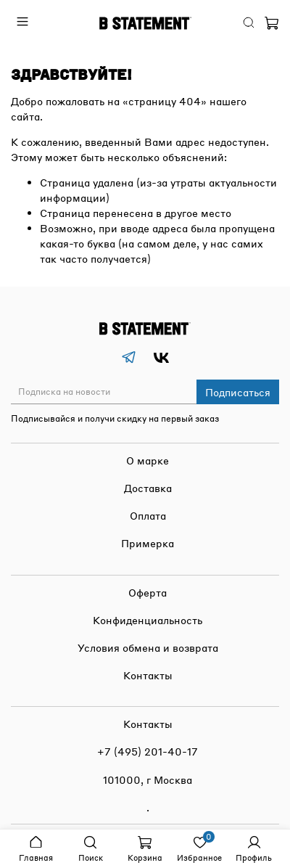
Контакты (148, 675)
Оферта (148, 592)
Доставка (148, 488)
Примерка (148, 543)
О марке (148, 460)
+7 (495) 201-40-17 (148, 751)
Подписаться (238, 392)
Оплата (148, 515)
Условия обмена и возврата (148, 647)
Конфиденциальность (148, 620)
